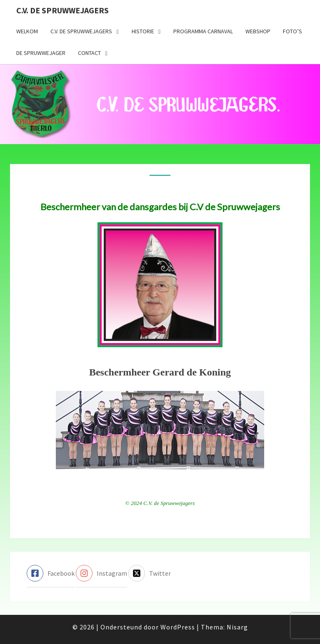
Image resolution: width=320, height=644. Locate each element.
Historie (143, 31)
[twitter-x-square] (150, 573)
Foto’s (292, 31)
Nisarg (237, 627)
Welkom (27, 31)
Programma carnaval (203, 31)
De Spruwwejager (41, 53)
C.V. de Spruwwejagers (62, 10)
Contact (89, 53)
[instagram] (101, 573)
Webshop (258, 31)
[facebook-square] (51, 573)
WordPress (178, 627)
